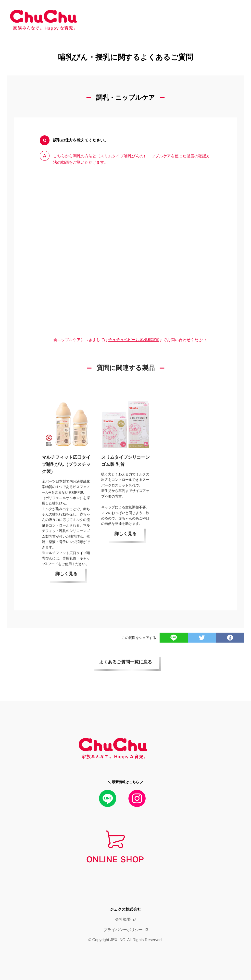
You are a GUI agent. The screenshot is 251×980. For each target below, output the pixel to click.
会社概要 (123, 919)
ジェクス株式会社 (125, 909)
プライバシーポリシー (123, 930)
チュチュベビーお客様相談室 (134, 340)
